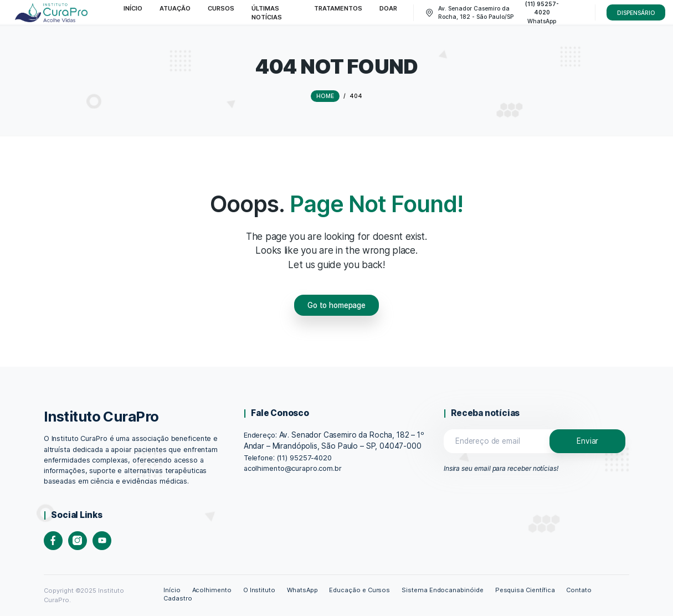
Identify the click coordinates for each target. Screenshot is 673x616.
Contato (579, 590)
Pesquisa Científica (525, 590)
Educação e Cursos (360, 590)
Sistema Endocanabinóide (443, 590)
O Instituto (260, 590)
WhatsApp (302, 590)
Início (172, 590)
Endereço (260, 435)
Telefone (258, 458)
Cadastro (178, 598)
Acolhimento (212, 590)
